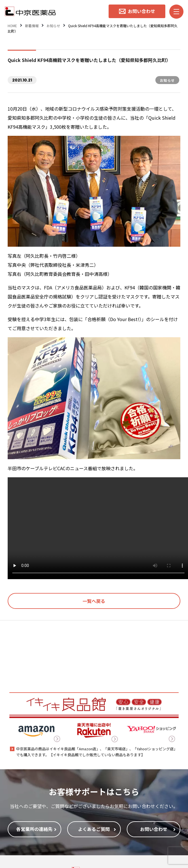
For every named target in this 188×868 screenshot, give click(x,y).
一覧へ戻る (94, 601)
